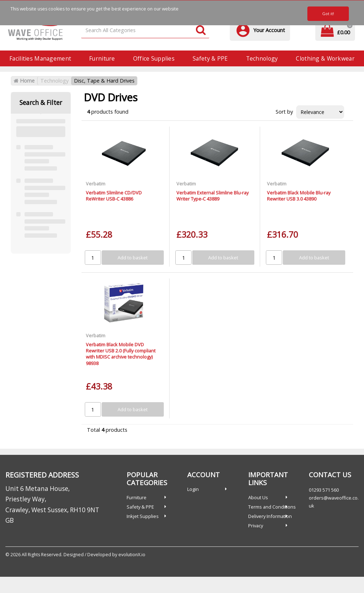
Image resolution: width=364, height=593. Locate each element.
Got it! (328, 14)
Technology (262, 58)
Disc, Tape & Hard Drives (104, 81)
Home (24, 81)
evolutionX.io (132, 555)
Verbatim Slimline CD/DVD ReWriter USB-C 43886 (114, 196)
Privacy (256, 526)
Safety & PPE (210, 58)
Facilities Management (40, 58)
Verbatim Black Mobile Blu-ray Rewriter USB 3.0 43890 (299, 196)
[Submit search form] (201, 30)
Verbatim (96, 184)
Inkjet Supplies (143, 516)
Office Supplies (154, 58)
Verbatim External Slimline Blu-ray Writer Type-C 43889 (212, 196)
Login (193, 489)
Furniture (102, 58)
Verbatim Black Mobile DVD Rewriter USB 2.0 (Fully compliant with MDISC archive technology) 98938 (121, 354)
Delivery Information (270, 516)
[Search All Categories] (145, 30)
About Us (258, 497)
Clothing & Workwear (325, 58)
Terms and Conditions (272, 507)
